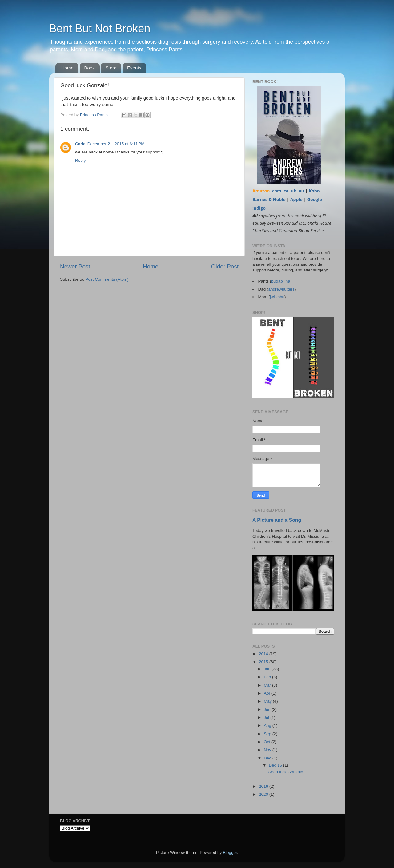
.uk (293, 191)
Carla (80, 144)
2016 (264, 786)
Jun (268, 709)
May (268, 701)
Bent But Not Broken (100, 28)
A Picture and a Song (277, 520)
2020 (264, 794)
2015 (264, 662)
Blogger (230, 852)
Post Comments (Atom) (107, 279)
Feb (268, 677)
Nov (268, 750)
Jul (267, 717)
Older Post (225, 266)
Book (90, 68)
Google (315, 199)
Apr (268, 693)
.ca (285, 191)
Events (134, 68)
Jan (268, 669)
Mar (268, 685)
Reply (80, 160)
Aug (268, 725)
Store (111, 68)
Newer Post (75, 266)
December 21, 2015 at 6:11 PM (116, 144)
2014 (264, 654)
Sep (268, 734)
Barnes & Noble (269, 199)
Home (67, 68)
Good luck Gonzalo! (286, 772)
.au (301, 191)
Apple (296, 199)
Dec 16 (276, 765)
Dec (268, 758)
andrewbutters (282, 289)
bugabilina (281, 281)
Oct (268, 742)
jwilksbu (277, 297)
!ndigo (259, 208)
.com (276, 191)
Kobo (314, 191)
